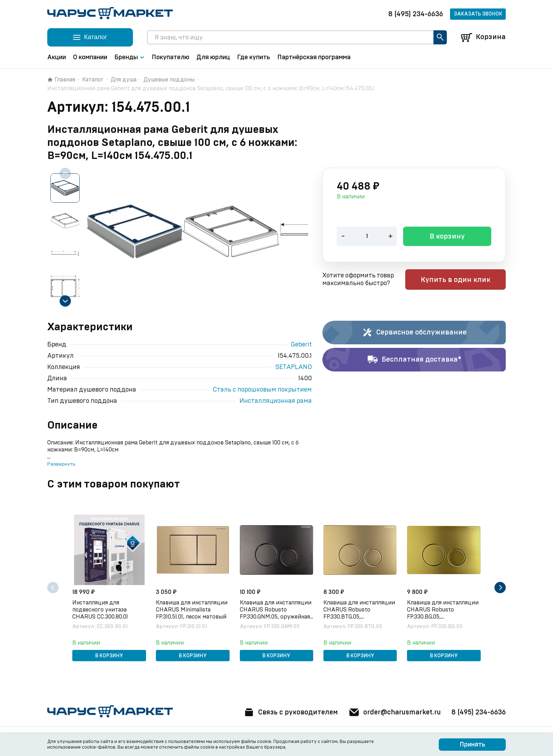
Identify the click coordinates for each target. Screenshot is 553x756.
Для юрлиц (213, 57)
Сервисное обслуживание (414, 333)
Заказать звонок (478, 14)
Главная (61, 80)
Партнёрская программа (314, 57)
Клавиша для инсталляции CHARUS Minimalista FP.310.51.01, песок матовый (192, 609)
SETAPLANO (294, 367)
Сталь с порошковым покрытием (262, 390)
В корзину (447, 237)
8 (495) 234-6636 (416, 14)
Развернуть (61, 464)
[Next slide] (65, 301)
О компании (90, 57)
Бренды (129, 57)
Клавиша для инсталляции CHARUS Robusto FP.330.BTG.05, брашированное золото (360, 610)
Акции (57, 57)
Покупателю (171, 57)
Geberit (301, 345)
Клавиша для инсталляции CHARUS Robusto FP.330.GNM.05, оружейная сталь (276, 610)
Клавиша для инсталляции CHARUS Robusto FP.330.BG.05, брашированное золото (443, 610)
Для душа (124, 80)
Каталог (93, 80)
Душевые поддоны (169, 80)
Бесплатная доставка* (414, 360)
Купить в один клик (461, 280)
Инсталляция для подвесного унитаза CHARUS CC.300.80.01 (101, 609)
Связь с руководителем (286, 712)
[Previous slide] (65, 173)
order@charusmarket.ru (393, 712)
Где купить (254, 57)
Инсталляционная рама (276, 401)
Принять (472, 745)
